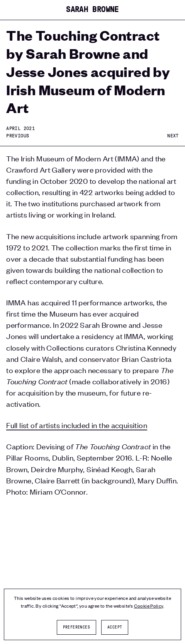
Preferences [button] (76, 627)
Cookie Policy (149, 606)
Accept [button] (115, 627)
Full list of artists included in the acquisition (77, 425)
